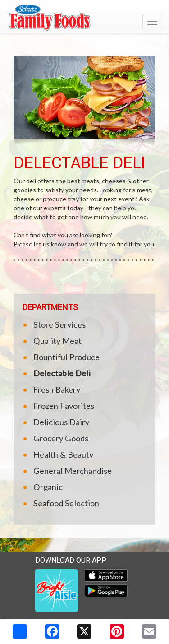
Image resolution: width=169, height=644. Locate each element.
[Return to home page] (84, 18)
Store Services (59, 324)
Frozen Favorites (64, 406)
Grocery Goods (61, 438)
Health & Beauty (63, 454)
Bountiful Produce (66, 357)
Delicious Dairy (61, 422)
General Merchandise (73, 471)
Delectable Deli (62, 373)
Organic (48, 487)
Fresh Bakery (57, 389)
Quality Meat (57, 341)
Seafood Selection (66, 503)
